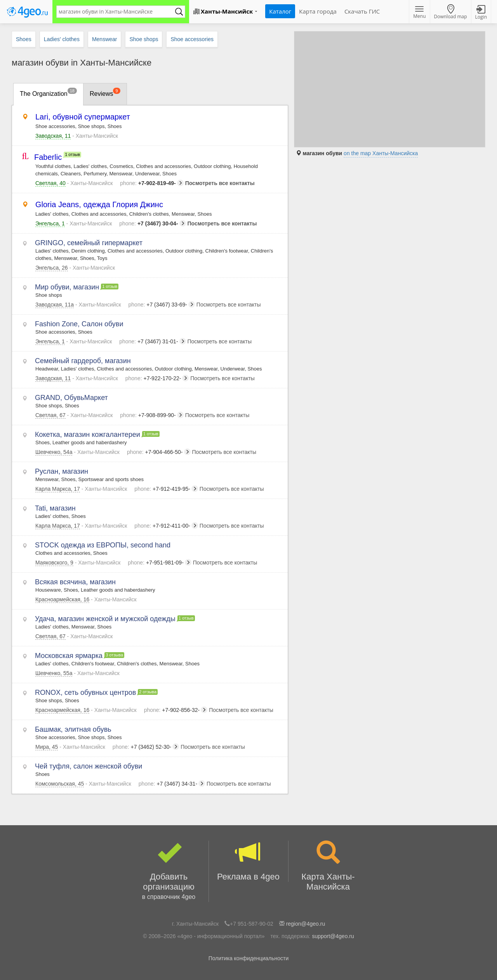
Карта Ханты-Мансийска (328, 866)
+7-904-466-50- (159, 452)
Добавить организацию (169, 871)
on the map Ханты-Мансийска (381, 153)
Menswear (105, 39)
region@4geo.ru (306, 924)
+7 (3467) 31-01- (152, 341)
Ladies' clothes (62, 39)
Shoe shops (144, 39)
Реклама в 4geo (248, 861)
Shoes (24, 39)
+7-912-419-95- (166, 489)
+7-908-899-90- (152, 415)
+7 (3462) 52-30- (146, 747)
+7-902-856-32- (176, 710)
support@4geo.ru (333, 936)
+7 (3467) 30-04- (152, 223)
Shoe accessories (192, 39)
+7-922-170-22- (157, 378)
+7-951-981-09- (160, 563)
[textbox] (117, 12)
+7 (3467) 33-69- (162, 305)
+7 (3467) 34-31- (172, 784)
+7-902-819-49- (152, 183)
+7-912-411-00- (166, 526)
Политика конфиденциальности (249, 958)
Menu (419, 13)
